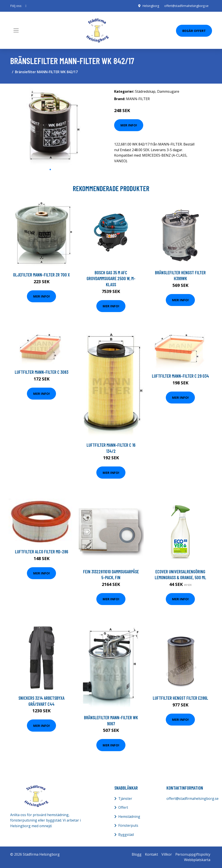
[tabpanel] (50, 126)
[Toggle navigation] (16, 30)
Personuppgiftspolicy (193, 854)
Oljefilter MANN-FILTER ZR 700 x (41, 275)
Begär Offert (194, 31)
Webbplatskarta (197, 860)
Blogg (137, 854)
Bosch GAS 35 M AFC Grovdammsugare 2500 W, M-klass (111, 278)
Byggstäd (126, 835)
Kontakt (151, 854)
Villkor (167, 854)
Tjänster (125, 799)
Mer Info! (129, 125)
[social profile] (26, 6)
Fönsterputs (128, 825)
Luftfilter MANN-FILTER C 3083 (42, 372)
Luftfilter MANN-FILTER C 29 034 (180, 376)
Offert (123, 807)
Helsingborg (151, 6)
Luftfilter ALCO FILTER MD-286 (42, 551)
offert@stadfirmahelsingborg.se (186, 6)
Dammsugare (168, 91)
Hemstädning (129, 817)
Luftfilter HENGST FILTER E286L (180, 698)
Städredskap (145, 91)
